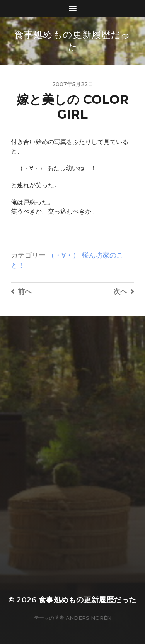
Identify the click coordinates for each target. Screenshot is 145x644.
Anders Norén (89, 618)
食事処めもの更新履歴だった (88, 600)
